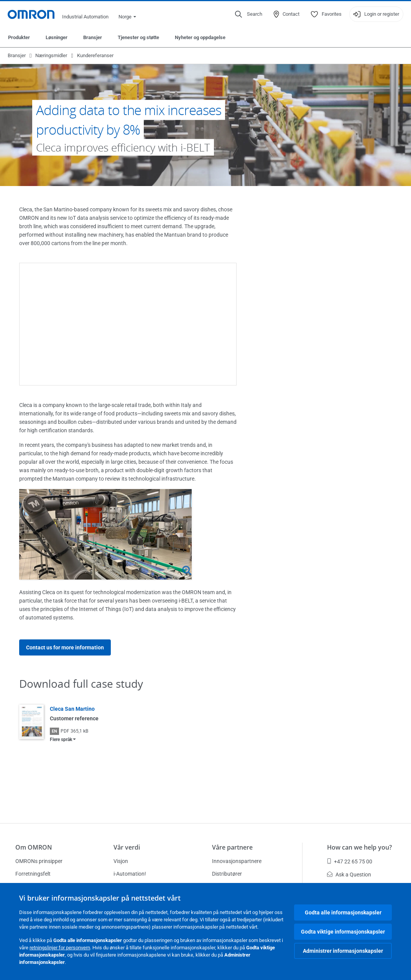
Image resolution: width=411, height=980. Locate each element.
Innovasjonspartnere (237, 861)
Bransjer (93, 37)
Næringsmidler (51, 55)
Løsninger (57, 37)
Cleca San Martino (72, 709)
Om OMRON (34, 847)
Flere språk (61, 740)
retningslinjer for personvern (60, 948)
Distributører (227, 874)
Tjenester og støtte (138, 37)
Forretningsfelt (33, 874)
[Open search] (249, 14)
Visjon (121, 861)
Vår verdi (127, 847)
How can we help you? (359, 847)
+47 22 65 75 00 (350, 861)
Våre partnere (232, 847)
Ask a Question (349, 875)
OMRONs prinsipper (39, 861)
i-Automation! (130, 874)
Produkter (19, 37)
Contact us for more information (65, 647)
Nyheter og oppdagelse (200, 37)
